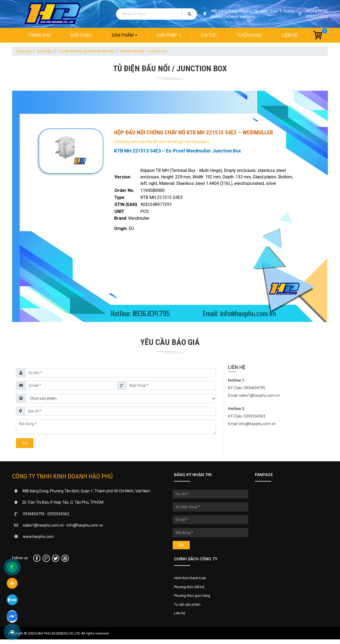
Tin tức (209, 35)
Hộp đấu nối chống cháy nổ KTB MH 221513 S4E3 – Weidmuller (193, 133)
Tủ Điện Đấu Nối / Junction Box (154, 51)
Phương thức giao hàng (194, 599)
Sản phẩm (122, 35)
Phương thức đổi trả (191, 589)
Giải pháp (167, 35)
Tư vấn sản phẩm (189, 608)
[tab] (206, 162)
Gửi (25, 444)
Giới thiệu (81, 35)
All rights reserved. (96, 638)
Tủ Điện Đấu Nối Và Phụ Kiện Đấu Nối (92, 51)
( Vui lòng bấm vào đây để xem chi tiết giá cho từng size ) (161, 142)
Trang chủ (38, 35)
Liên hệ (290, 35)
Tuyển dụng (250, 35)
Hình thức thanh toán (192, 580)
